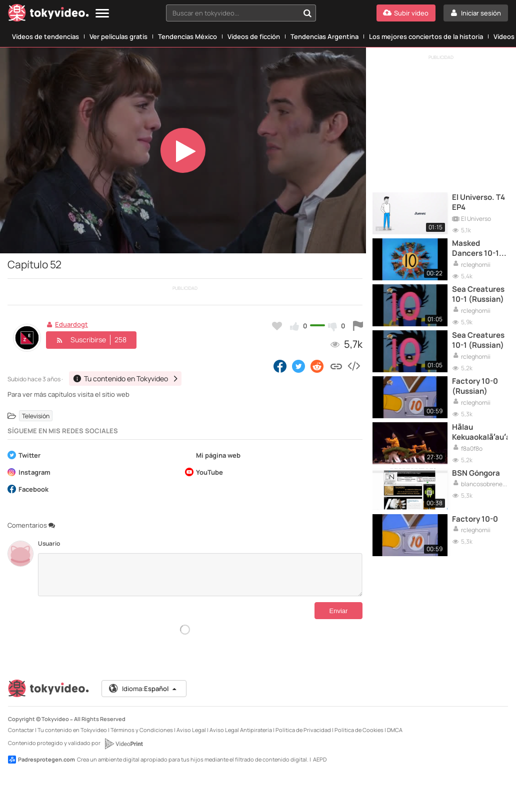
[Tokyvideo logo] (48, 15)
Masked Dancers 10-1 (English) (475, 249)
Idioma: (143, 689)
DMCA (395, 730)
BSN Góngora (476, 473)
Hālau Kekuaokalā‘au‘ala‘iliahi (480, 432)
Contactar (21, 730)
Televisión (36, 416)
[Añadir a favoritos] (277, 326)
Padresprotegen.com (41, 760)
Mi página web (213, 456)
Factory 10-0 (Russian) (475, 386)
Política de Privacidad (303, 730)
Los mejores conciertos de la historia (426, 36)
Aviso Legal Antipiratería (241, 730)
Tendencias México (187, 36)
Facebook (28, 490)
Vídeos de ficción (254, 36)
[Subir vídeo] (406, 13)
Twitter (24, 456)
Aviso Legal (191, 730)
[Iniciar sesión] (476, 13)
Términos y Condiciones (142, 730)
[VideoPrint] (123, 744)
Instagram (29, 473)
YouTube (204, 473)
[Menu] (102, 14)
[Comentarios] (200, 575)
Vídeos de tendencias (45, 36)
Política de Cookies (359, 730)
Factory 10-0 (475, 519)
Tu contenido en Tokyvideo (72, 730)
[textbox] (232, 13)
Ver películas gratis (118, 36)
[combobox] (241, 13)
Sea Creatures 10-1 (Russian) (478, 294)
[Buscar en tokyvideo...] (307, 13)
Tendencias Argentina (324, 36)
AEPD (320, 759)
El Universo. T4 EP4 (478, 202)
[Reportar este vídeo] (358, 326)
